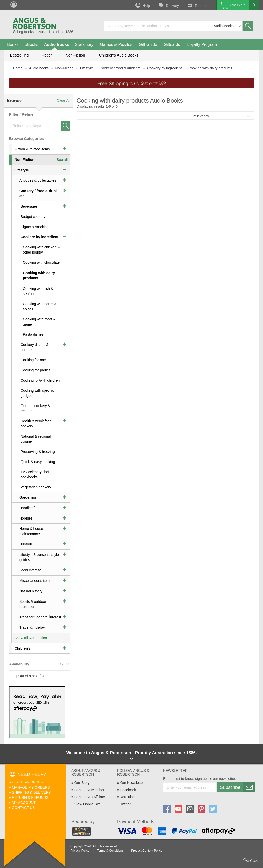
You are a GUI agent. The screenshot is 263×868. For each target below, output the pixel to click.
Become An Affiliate (90, 797)
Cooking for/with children (40, 380)
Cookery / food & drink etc (120, 68)
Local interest (30, 570)
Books (13, 44)
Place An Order (28, 782)
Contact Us (23, 808)
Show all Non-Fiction (31, 638)
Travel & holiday (32, 627)
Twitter (125, 804)
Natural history (31, 591)
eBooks (31, 44)
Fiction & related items (32, 149)
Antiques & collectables (38, 180)
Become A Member (89, 790)
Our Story (82, 783)
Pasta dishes (33, 334)
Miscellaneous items (35, 581)
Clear (65, 664)
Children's (22, 648)
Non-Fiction (75, 55)
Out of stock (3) (28, 676)
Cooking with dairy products (210, 68)
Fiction (47, 55)
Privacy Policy (80, 851)
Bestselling (19, 55)
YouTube (127, 797)
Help (142, 5)
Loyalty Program (202, 44)
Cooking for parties (36, 370)
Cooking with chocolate (41, 262)
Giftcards (172, 44)
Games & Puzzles (116, 44)
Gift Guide (148, 44)
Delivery (168, 5)
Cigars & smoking (35, 227)
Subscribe (237, 787)
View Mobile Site (88, 804)
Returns (197, 5)
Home (18, 68)
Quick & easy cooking (38, 462)
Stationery (84, 44)
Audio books (39, 68)
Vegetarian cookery (36, 487)
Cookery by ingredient (164, 68)
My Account (24, 803)
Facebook (128, 790)
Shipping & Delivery (31, 792)
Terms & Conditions (110, 851)
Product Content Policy (147, 851)
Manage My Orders (31, 787)
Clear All (63, 100)
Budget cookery (33, 217)
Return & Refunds (30, 797)
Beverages (29, 206)
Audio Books (57, 44)
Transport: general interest (40, 617)
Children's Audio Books (119, 55)
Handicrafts (28, 508)
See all (62, 160)
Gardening (28, 497)
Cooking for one (33, 360)
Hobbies (26, 518)
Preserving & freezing (38, 452)
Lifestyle (87, 68)
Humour (26, 544)
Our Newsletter (132, 783)
